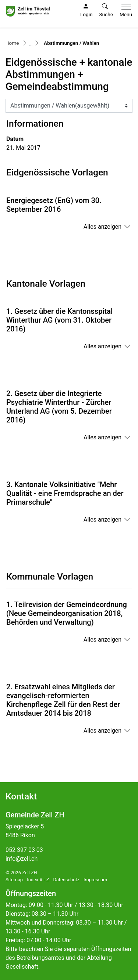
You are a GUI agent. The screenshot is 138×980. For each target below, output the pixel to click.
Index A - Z (38, 880)
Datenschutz (66, 880)
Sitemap (14, 880)
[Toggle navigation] (124, 11)
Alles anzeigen (102, 227)
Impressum (95, 880)
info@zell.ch (22, 859)
